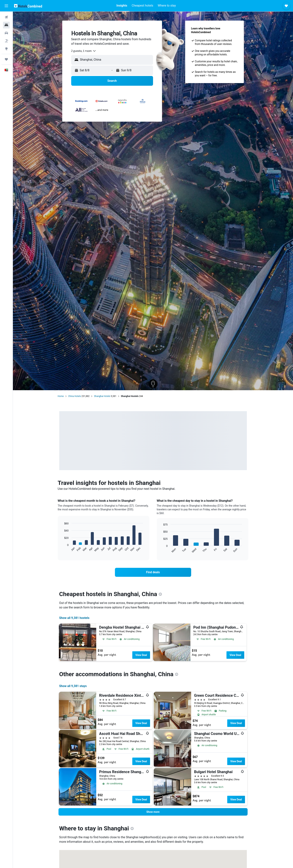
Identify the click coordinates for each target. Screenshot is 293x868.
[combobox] (84, 51)
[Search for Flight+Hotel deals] (6, 41)
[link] (153, 572)
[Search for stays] (6, 25)
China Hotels (75, 396)
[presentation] (160, 594)
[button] (6, 6)
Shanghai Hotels (102, 396)
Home (61, 396)
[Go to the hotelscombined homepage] (28, 6)
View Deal (141, 655)
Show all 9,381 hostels (74, 618)
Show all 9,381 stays (73, 686)
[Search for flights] (6, 17)
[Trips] (6, 59)
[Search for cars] (6, 33)
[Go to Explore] (6, 49)
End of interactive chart (62, 549)
